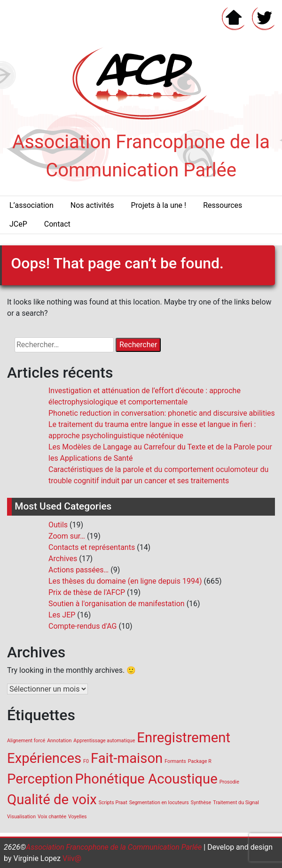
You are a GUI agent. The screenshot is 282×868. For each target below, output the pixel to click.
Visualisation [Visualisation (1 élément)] (21, 817)
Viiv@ (71, 858)
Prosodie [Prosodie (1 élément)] (229, 782)
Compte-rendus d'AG (83, 626)
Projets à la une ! (158, 205)
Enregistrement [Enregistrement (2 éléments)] (184, 738)
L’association (31, 205)
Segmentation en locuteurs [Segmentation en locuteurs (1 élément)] (159, 803)
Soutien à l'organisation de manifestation (117, 604)
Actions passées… (78, 570)
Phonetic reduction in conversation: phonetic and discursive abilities (162, 413)
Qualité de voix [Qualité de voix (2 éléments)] (52, 799)
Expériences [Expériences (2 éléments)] (44, 758)
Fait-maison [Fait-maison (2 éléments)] (127, 758)
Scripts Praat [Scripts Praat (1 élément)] (113, 803)
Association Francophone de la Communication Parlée (114, 847)
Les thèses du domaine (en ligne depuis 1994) (125, 581)
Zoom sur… (67, 536)
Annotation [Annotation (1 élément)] (59, 741)
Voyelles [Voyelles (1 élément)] (78, 817)
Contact (57, 224)
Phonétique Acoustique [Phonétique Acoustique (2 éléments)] (146, 779)
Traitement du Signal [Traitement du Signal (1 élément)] (236, 803)
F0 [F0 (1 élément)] (86, 761)
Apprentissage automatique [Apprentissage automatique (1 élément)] (104, 741)
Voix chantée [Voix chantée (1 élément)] (52, 817)
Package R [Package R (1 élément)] (200, 761)
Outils (58, 525)
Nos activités (92, 205)
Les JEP (62, 615)
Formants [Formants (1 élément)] (175, 761)
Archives (63, 559)
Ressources (223, 205)
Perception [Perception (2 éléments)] (40, 779)
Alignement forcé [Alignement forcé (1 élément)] (26, 741)
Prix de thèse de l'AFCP (87, 592)
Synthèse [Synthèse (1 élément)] (201, 803)
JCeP (18, 224)
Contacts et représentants (92, 547)
